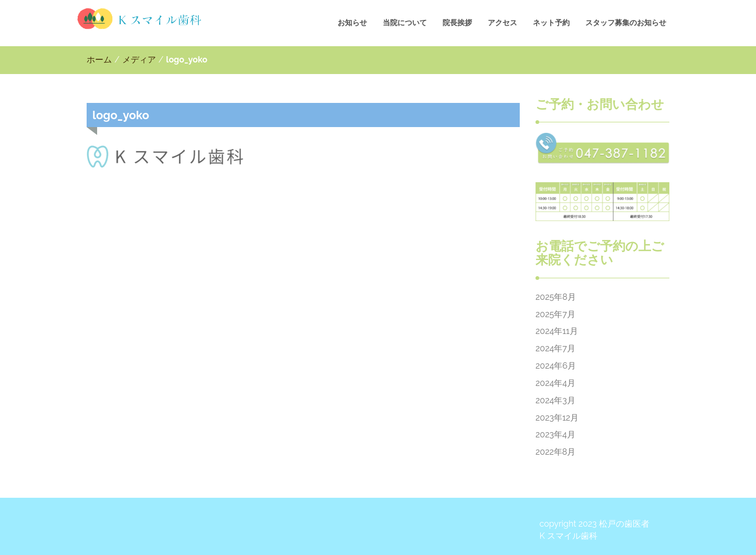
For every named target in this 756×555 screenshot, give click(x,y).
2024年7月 (555, 348)
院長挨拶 (457, 23)
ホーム (99, 60)
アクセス (502, 23)
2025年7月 (555, 314)
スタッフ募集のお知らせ (626, 23)
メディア (139, 60)
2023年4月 (555, 434)
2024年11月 (557, 331)
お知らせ (352, 23)
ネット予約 (551, 23)
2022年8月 (555, 452)
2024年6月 (556, 366)
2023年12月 (557, 418)
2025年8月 (556, 297)
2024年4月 (555, 383)
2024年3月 (555, 400)
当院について (405, 23)
